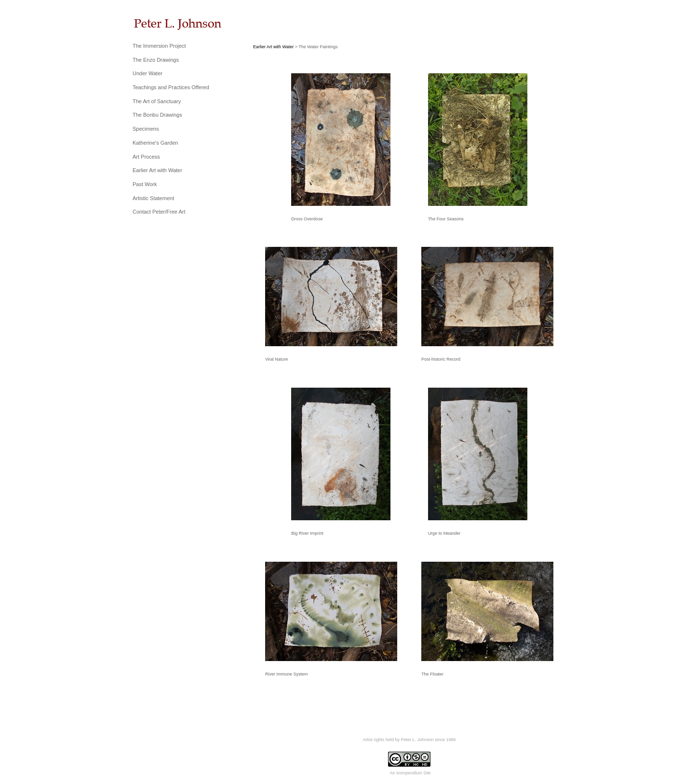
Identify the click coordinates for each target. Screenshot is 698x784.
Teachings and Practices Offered (171, 87)
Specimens (146, 129)
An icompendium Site (410, 773)
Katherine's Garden (155, 143)
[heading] (157, 23)
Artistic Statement (153, 198)
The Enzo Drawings (156, 60)
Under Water (148, 73)
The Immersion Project (159, 46)
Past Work (145, 184)
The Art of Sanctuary (157, 101)
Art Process (146, 157)
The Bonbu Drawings (157, 115)
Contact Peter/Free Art (159, 212)
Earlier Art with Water (157, 170)
